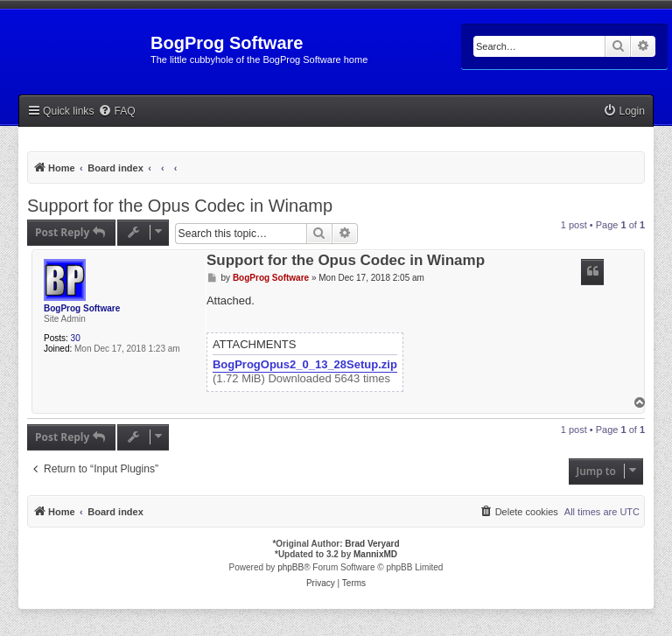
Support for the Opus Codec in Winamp (180, 206)
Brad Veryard (372, 544)
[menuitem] (116, 112)
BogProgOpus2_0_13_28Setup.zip (305, 365)
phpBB (290, 567)
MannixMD (375, 554)
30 (76, 338)
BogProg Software (82, 308)
